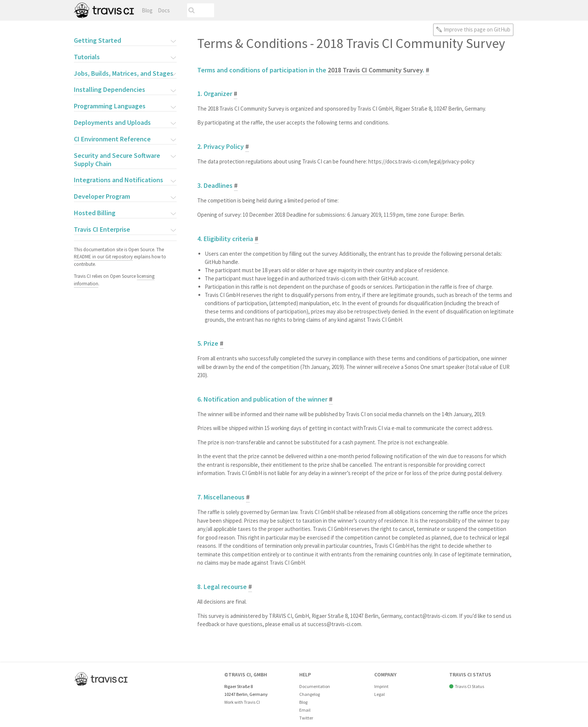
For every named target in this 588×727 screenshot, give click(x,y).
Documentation (315, 686)
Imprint (381, 686)
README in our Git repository (103, 257)
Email (305, 710)
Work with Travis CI (242, 702)
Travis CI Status (469, 686)
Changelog (310, 694)
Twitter (306, 718)
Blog (147, 10)
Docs (164, 10)
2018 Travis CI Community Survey (375, 70)
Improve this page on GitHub (477, 29)
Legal (379, 694)
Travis (104, 10)
